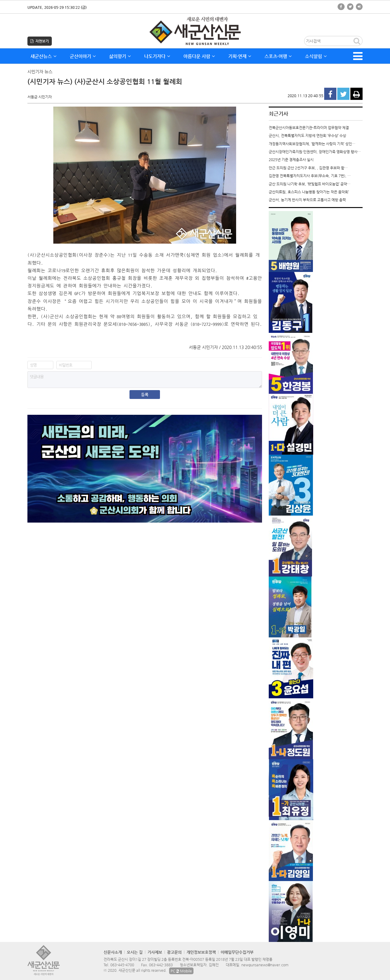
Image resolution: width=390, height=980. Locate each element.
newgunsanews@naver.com (265, 965)
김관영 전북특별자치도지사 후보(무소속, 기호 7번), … (310, 176)
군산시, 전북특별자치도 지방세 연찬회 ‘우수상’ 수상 (307, 136)
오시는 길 (135, 952)
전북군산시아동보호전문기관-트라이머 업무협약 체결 (309, 128)
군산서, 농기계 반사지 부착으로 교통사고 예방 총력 (307, 200)
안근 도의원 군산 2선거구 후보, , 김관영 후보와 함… (308, 168)
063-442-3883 (161, 965)
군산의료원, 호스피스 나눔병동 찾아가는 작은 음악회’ (309, 192)
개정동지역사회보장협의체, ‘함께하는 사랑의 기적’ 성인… (312, 144)
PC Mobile (181, 971)
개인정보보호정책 (201, 952)
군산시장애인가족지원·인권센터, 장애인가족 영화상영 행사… (315, 152)
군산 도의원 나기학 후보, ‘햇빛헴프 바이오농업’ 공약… (310, 184)
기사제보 (155, 952)
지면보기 (40, 41)
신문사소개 (113, 952)
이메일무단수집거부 (237, 952)
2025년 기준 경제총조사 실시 (291, 160)
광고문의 (174, 952)
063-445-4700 (122, 965)
